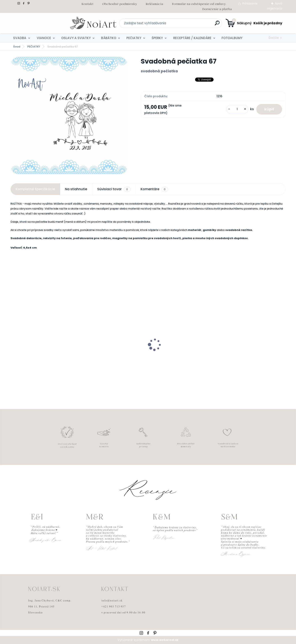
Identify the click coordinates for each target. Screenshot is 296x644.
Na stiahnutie (76, 189)
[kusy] (237, 109)
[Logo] (36, 23)
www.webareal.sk (165, 640)
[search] (188, 25)
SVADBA (20, 38)
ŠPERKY (157, 38)
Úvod (17, 47)
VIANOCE (44, 38)
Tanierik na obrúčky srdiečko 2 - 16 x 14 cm (113, 356)
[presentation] (13, 338)
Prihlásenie (250, 3)
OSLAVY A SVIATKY (76, 38)
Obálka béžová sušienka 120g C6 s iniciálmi (249, 356)
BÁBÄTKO (109, 38)
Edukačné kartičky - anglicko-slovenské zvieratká (37, 356)
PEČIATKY (134, 38)
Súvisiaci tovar (114, 189)
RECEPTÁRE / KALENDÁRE (192, 38)
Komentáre (154, 189)
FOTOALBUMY (232, 38)
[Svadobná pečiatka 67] (69, 116)
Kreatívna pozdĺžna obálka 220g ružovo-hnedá (178, 356)
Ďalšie (274, 38)
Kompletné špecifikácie (35, 189)
